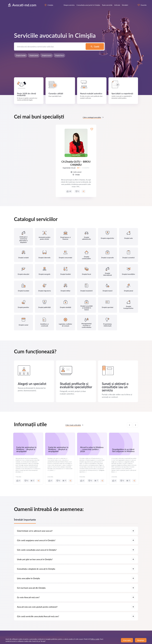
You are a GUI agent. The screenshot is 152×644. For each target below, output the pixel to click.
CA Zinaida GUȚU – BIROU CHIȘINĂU (76, 163)
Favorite (142, 5)
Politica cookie (95, 639)
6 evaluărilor (86, 168)
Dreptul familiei (21, 55)
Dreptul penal (34, 55)
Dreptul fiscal (59, 55)
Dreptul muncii (47, 55)
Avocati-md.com (22, 5)
